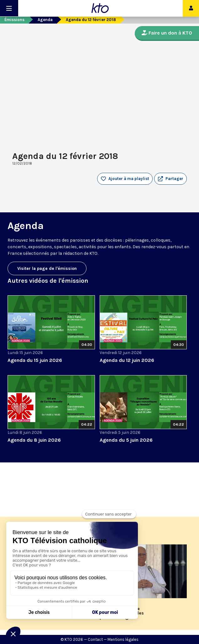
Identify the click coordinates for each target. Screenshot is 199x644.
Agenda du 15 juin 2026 (35, 360)
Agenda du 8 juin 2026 (34, 440)
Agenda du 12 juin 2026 (127, 360)
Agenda (45, 20)
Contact (95, 639)
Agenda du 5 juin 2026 (126, 440)
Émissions (14, 20)
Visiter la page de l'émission (47, 268)
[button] (170, 179)
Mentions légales (123, 639)
